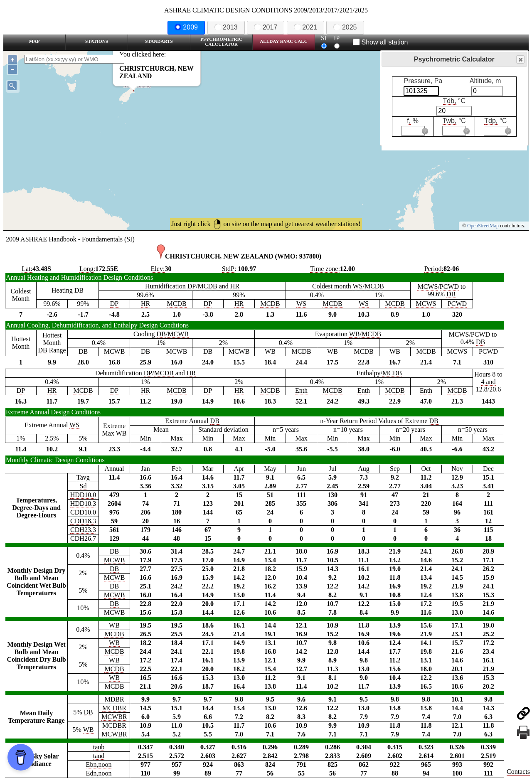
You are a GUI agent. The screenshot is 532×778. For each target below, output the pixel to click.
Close (520, 60)
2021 (305, 27)
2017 (266, 27)
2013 (226, 27)
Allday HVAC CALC (284, 41)
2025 (345, 27)
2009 (186, 27)
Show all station (381, 42)
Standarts (159, 41)
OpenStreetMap (483, 226)
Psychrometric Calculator (221, 42)
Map (34, 41)
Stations (97, 41)
